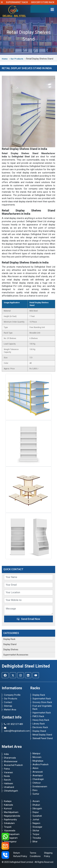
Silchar (36, 831)
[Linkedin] (28, 675)
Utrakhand (9, 787)
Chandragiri (38, 779)
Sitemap (8, 706)
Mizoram (37, 757)
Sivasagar (37, 827)
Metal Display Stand (42, 735)
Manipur (36, 753)
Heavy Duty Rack (41, 720)
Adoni (35, 768)
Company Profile (12, 695)
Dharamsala (10, 758)
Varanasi (8, 772)
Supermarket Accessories (16, 655)
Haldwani (8, 783)
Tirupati (8, 827)
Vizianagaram (11, 838)
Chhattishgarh (11, 791)
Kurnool (8, 809)
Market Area (10, 710)
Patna (7, 769)
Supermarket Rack (19, 2)
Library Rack (39, 724)
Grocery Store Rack (45, 2)
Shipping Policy (48, 855)
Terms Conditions (35, 855)
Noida (7, 776)
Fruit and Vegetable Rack (42, 707)
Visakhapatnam (12, 834)
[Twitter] (13, 675)
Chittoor (37, 783)
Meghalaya (38, 761)
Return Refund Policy (20, 855)
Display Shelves (11, 650)
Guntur (36, 794)
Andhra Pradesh (41, 764)
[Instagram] (21, 675)
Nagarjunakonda (12, 816)
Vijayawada (10, 831)
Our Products (17, 59)
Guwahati (37, 816)
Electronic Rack (40, 727)
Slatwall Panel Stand (43, 738)
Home (5, 59)
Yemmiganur (10, 842)
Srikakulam (9, 823)
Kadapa (8, 801)
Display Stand (10, 644)
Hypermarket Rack (42, 713)
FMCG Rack (38, 716)
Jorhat (36, 820)
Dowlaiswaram (40, 787)
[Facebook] (5, 675)
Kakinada (8, 805)
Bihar (35, 842)
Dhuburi (36, 805)
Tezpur (36, 834)
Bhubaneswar (11, 761)
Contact (8, 702)
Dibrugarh (37, 809)
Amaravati (38, 772)
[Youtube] (36, 675)
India (6, 754)
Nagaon (36, 823)
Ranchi (7, 780)
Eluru (35, 790)
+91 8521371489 (13, 724)
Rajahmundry (10, 820)
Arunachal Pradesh (13, 765)
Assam (36, 801)
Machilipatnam (11, 812)
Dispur (36, 812)
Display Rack (9, 639)
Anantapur (38, 775)
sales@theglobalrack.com (15, 729)
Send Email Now (28, 619)
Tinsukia (37, 838)
